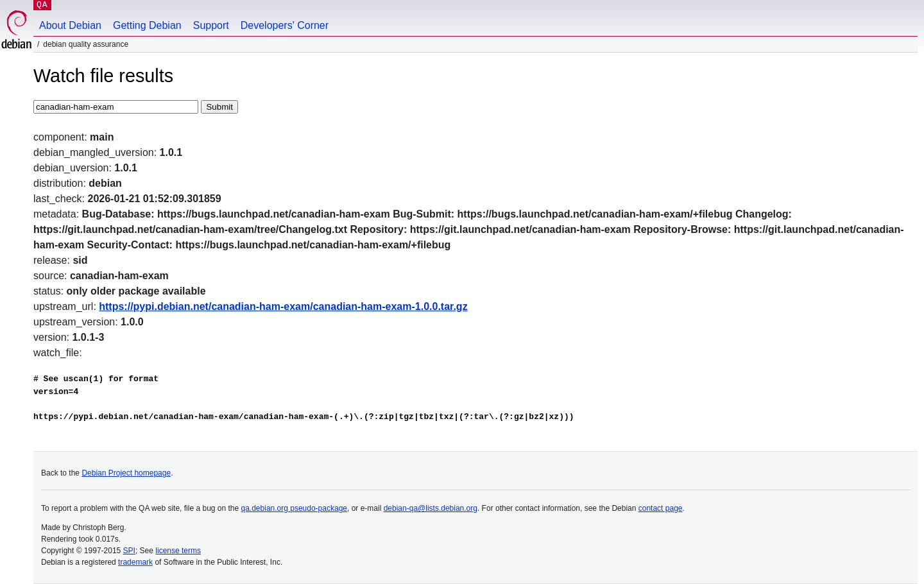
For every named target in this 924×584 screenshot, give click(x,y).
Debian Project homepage (126, 473)
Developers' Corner (285, 25)
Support (211, 25)
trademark (135, 562)
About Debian (70, 25)
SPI (129, 551)
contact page (661, 508)
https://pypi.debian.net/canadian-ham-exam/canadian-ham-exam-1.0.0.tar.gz (283, 306)
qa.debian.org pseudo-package (294, 508)
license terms (178, 551)
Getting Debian (147, 25)
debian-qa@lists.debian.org (431, 508)
